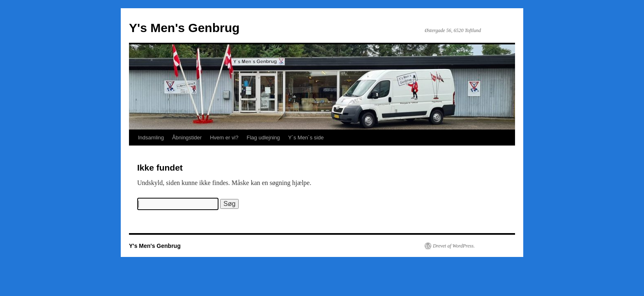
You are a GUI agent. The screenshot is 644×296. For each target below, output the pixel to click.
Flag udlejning (263, 138)
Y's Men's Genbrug (184, 28)
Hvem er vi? (224, 138)
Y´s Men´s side (306, 138)
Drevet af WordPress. (454, 246)
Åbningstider (187, 138)
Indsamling (151, 138)
